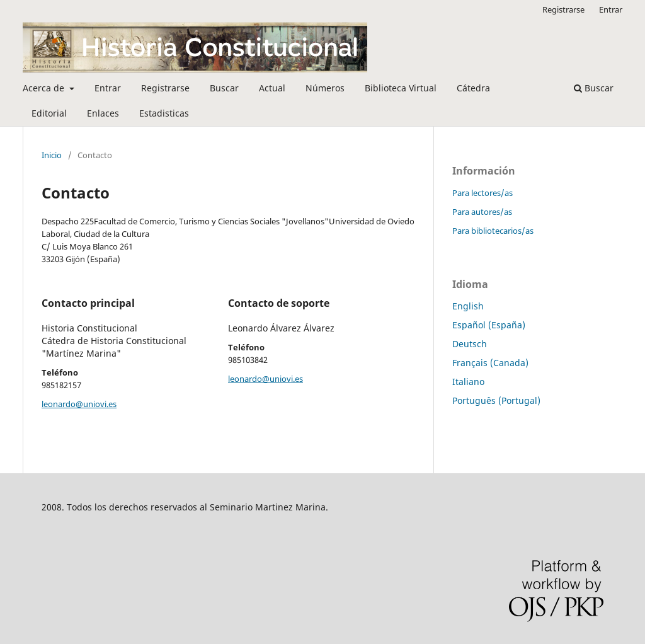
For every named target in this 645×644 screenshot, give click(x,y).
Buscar (224, 88)
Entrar (108, 88)
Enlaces (103, 113)
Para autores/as (482, 212)
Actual (272, 88)
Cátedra (473, 88)
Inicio (52, 155)
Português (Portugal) (496, 400)
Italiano (468, 382)
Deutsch (470, 344)
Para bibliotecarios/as (493, 231)
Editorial (49, 113)
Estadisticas (164, 113)
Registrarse (165, 88)
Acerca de (45, 88)
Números (325, 88)
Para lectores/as (482, 193)
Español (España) (489, 325)
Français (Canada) (490, 363)
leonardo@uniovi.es (79, 404)
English (468, 306)
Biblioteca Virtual (401, 88)
